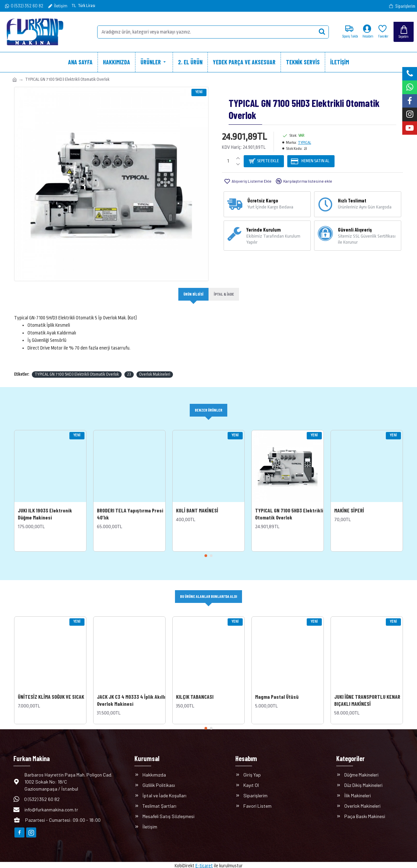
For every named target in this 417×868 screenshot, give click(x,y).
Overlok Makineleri (155, 367)
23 (129, 367)
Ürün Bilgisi (193, 294)
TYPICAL (305, 143)
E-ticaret (204, 859)
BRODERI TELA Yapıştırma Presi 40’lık (130, 507)
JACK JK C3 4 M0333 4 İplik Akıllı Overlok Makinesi (131, 694)
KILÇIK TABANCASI (195, 690)
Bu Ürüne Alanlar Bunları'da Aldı (209, 590)
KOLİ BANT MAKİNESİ (197, 503)
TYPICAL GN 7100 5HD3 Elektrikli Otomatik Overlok (77, 367)
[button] (206, 549)
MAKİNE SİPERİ (349, 503)
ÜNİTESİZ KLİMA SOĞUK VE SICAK (51, 690)
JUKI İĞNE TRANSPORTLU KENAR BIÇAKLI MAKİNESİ (367, 694)
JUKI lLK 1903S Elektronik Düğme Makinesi (45, 507)
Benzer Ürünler (208, 403)
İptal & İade (225, 294)
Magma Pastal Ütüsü (277, 690)
